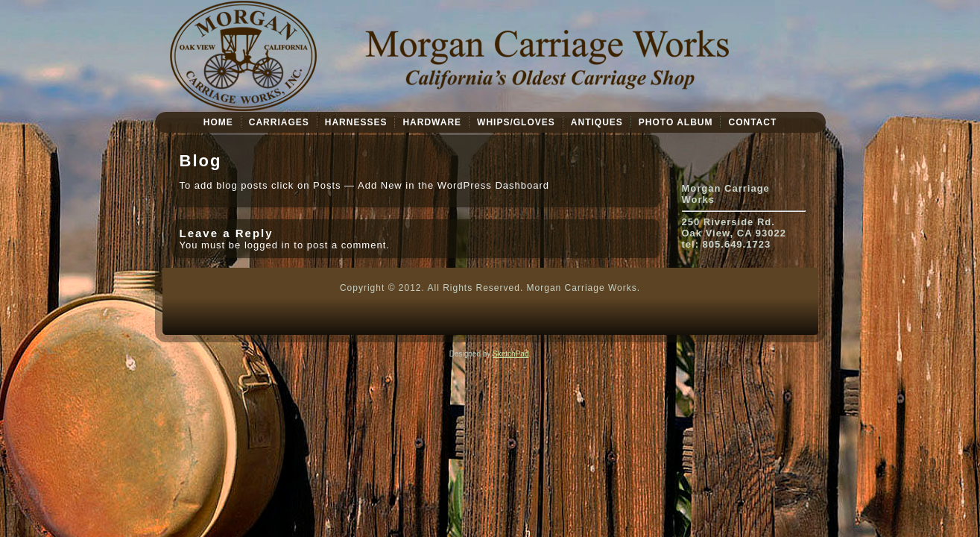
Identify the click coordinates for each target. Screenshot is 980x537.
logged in (268, 245)
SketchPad (510, 354)
